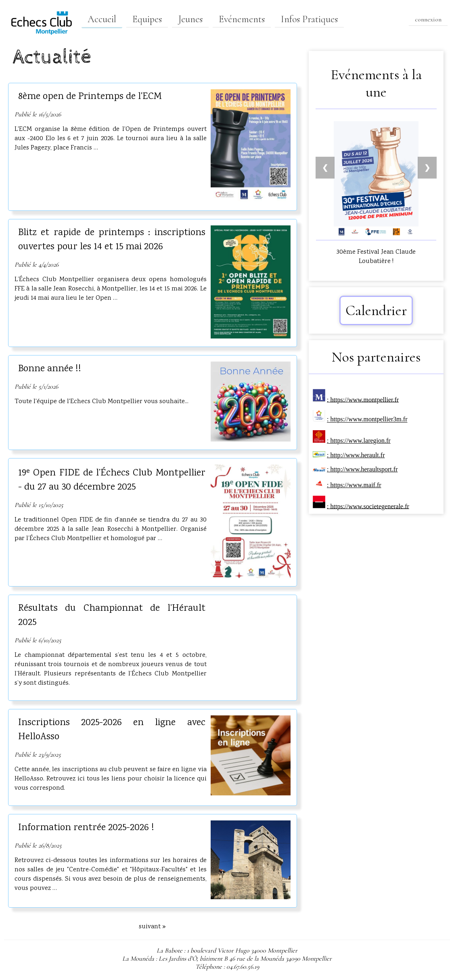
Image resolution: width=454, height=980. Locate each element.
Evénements (242, 19)
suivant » (152, 927)
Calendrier (376, 310)
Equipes (147, 19)
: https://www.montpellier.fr (363, 399)
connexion (428, 19)
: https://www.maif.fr (354, 485)
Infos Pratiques (309, 19)
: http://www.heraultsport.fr (362, 469)
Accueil (102, 19)
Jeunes (190, 19)
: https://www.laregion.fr (359, 441)
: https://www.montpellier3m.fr (367, 420)
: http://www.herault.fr (356, 455)
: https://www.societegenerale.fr (368, 506)
